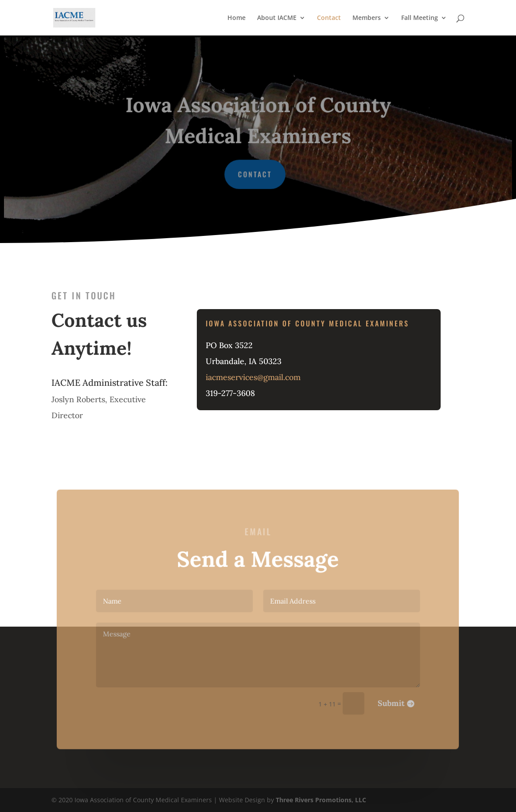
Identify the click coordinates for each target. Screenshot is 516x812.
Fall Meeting (420, 18)
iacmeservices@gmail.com (253, 376)
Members (367, 18)
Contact (329, 18)
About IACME (277, 18)
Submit (384, 698)
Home (236, 18)
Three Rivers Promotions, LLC (321, 800)
